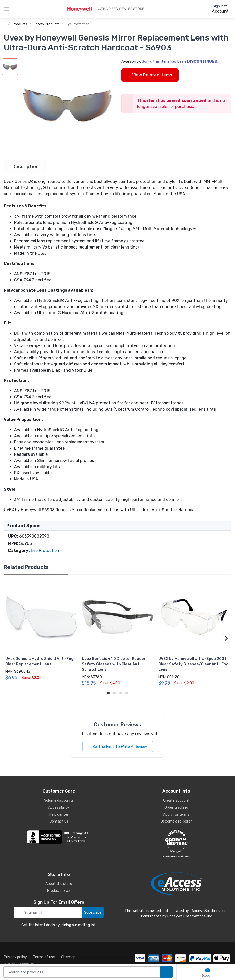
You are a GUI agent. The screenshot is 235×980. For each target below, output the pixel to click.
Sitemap (68, 957)
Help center (59, 814)
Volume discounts (59, 801)
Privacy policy (15, 957)
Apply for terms (176, 814)
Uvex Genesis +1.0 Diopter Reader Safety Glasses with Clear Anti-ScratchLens (114, 664)
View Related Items (150, 75)
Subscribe (93, 912)
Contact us (59, 821)
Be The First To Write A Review (118, 747)
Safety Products (47, 24)
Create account (176, 801)
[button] (67, 105)
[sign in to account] (217, 9)
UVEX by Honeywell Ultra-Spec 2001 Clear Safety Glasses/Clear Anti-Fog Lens (193, 664)
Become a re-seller (176, 821)
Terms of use (44, 957)
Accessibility (59, 808)
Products (20, 24)
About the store (59, 884)
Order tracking (176, 808)
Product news (59, 891)
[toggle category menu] (6, 9)
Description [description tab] (26, 167)
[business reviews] (59, 837)
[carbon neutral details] (176, 844)
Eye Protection (78, 24)
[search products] (167, 972)
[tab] (26, 167)
